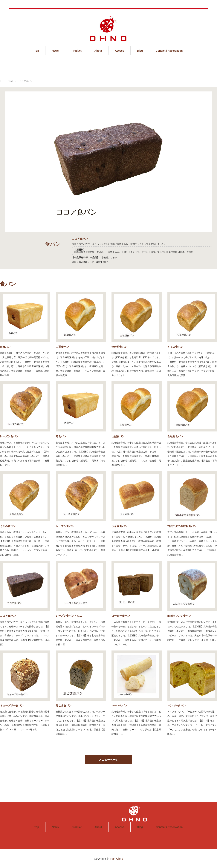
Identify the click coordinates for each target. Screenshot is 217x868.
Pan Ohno (117, 859)
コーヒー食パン (121, 616)
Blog (140, 51)
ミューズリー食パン (12, 705)
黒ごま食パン (64, 705)
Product (77, 51)
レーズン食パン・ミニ (69, 616)
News (55, 51)
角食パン (5, 347)
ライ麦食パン (119, 526)
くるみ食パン (8, 526)
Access (119, 51)
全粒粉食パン (119, 347)
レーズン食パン (9, 436)
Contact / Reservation (169, 51)
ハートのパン (119, 705)
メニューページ (109, 760)
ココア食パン (8, 616)
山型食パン (62, 347)
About (98, 51)
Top (37, 51)
